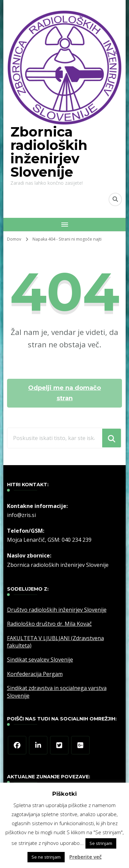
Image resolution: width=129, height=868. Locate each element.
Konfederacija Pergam (35, 674)
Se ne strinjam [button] (46, 857)
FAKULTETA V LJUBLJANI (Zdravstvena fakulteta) (55, 642)
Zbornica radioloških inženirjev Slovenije (49, 152)
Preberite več (85, 857)
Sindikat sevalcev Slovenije (40, 660)
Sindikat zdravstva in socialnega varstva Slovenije (57, 692)
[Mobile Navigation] (65, 225)
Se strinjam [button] (101, 843)
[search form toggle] (115, 199)
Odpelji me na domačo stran (64, 393)
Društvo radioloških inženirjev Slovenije (57, 610)
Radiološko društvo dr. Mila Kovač (49, 624)
